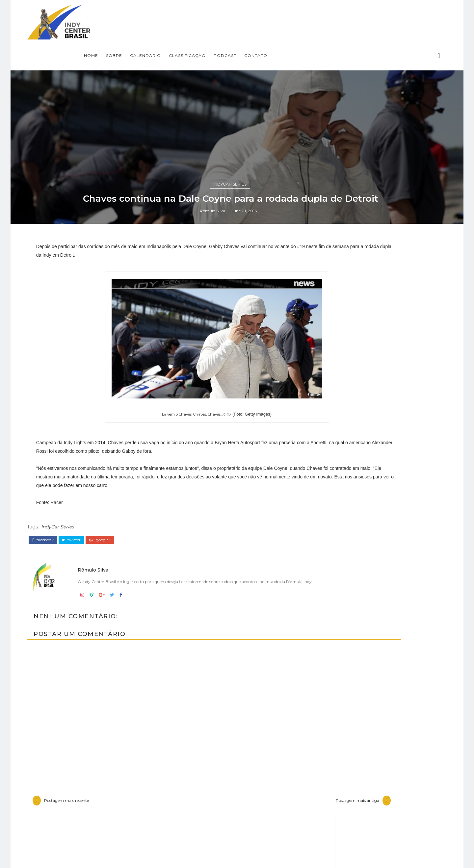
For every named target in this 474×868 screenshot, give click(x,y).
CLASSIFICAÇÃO (297, 15)
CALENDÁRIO (255, 15)
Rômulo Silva (219, 545)
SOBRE (223, 15)
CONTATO (365, 15)
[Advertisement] (374, 681)
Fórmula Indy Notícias (372, 824)
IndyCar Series (237, 516)
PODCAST (334, 15)
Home (200, 15)
